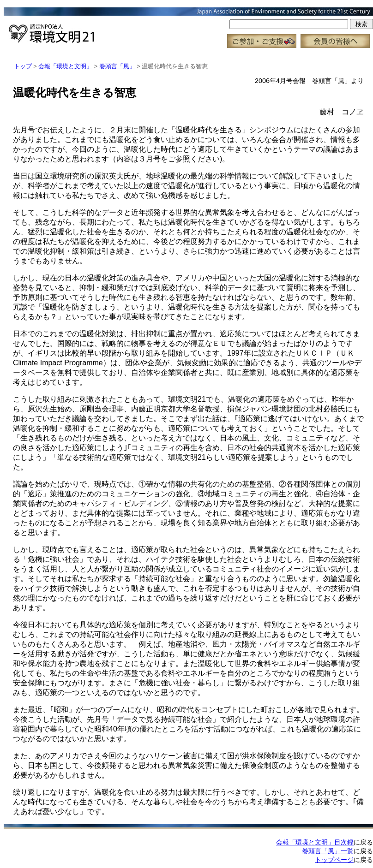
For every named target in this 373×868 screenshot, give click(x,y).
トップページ (334, 860)
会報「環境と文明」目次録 (315, 842)
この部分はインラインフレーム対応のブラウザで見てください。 (188, 28)
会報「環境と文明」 (65, 66)
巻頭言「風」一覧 (328, 851)
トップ (23, 66)
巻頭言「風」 (117, 66)
